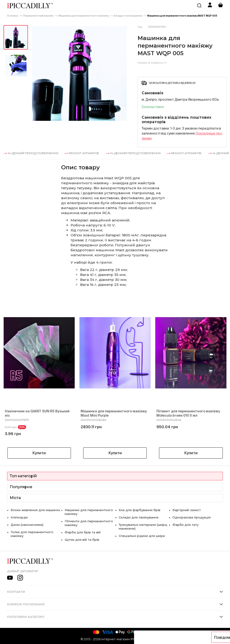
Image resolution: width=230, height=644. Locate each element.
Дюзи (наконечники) (27, 525)
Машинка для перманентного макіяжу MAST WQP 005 (182, 16)
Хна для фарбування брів (140, 510)
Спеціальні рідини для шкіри (142, 536)
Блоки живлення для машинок (35, 510)
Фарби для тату (185, 525)
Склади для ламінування (139, 517)
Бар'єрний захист (187, 510)
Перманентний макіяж (38, 16)
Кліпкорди (19, 517)
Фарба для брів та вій (83, 532)
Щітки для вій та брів (82, 540)
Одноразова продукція (192, 517)
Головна (13, 16)
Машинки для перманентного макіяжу (84, 16)
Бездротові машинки (128, 16)
